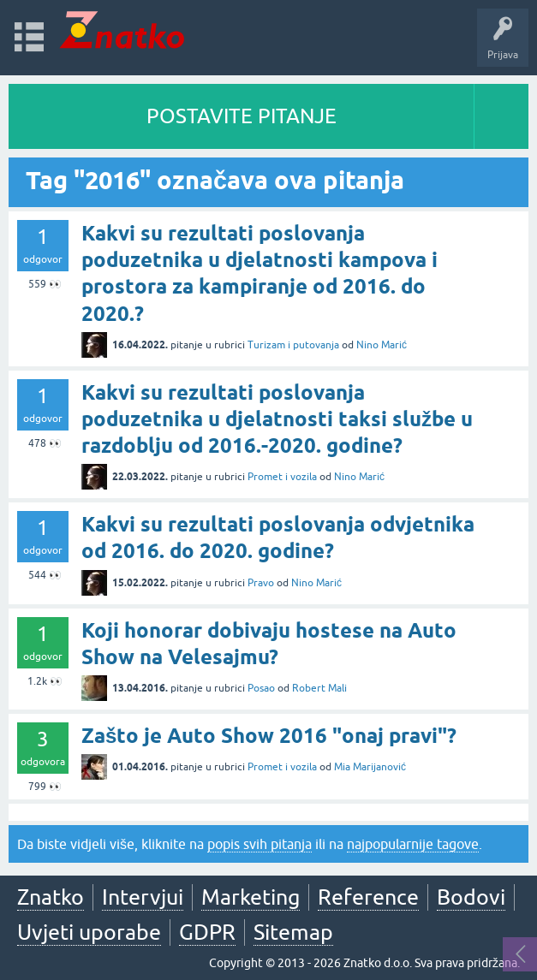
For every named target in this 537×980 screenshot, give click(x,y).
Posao (261, 688)
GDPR (207, 932)
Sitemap (293, 932)
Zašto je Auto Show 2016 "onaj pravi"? (269, 736)
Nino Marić (382, 345)
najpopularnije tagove (413, 844)
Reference (368, 897)
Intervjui (143, 897)
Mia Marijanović (370, 767)
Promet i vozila (282, 477)
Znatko (51, 897)
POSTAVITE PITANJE (242, 116)
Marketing (251, 897)
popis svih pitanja (260, 844)
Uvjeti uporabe (89, 932)
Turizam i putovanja (293, 345)
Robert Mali (319, 688)
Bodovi (471, 897)
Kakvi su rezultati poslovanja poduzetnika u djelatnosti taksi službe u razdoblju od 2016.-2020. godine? (277, 419)
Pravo (261, 583)
